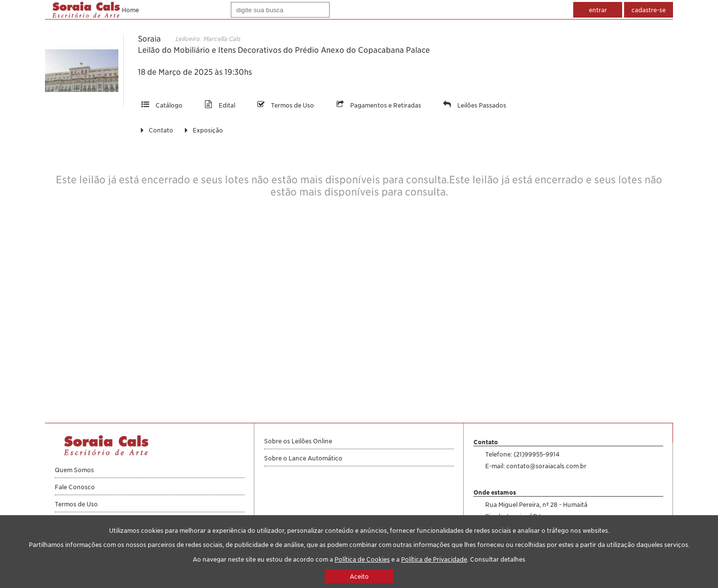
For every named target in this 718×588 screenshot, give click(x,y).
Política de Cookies (362, 559)
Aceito (359, 576)
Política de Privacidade (434, 559)
